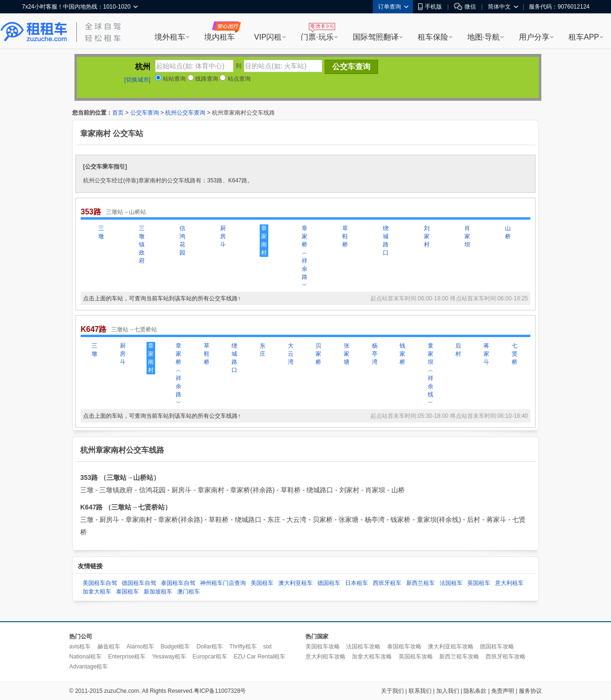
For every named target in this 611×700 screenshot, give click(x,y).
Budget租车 (175, 647)
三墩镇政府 (142, 244)
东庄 (263, 350)
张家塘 (347, 354)
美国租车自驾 (100, 583)
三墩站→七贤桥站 (134, 329)
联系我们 (420, 691)
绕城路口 (386, 240)
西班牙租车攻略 (506, 657)
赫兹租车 (109, 647)
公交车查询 (145, 113)
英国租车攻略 (416, 657)
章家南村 (264, 240)
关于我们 (392, 691)
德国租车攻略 (497, 647)
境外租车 (170, 37)
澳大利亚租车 (295, 583)
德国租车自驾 (139, 583)
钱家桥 (402, 354)
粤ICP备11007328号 (220, 691)
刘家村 (427, 236)
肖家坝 (467, 236)
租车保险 (433, 37)
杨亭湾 (375, 354)
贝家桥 (318, 354)
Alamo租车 (140, 647)
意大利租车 (509, 583)
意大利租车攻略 (326, 657)
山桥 (508, 232)
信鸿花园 (182, 240)
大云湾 (291, 354)
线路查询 (203, 79)
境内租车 (220, 37)
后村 (458, 350)
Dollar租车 (210, 647)
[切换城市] (137, 80)
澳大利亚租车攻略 (451, 647)
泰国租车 (127, 592)
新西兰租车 (421, 583)
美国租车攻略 (323, 647)
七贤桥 (515, 354)
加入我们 (448, 691)
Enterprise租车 (127, 657)
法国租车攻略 (363, 647)
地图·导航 (484, 37)
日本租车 (357, 583)
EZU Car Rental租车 (259, 657)
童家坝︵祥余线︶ (431, 374)
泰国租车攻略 (404, 647)
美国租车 (262, 583)
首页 (118, 113)
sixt (267, 647)
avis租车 (80, 647)
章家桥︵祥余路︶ (305, 257)
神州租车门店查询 (223, 583)
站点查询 (235, 79)
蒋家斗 (486, 354)
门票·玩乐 (317, 37)
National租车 (85, 657)
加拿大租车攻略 (372, 657)
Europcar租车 (210, 657)
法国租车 (451, 583)
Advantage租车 (89, 667)
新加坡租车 (158, 592)
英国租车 (479, 583)
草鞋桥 (345, 236)
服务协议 (530, 691)
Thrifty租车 (243, 647)
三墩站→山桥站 (126, 212)
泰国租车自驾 (178, 583)
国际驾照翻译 (376, 37)
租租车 (34, 32)
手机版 (430, 7)
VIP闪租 (268, 37)
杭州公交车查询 (185, 113)
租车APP (584, 37)
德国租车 (329, 583)
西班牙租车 (387, 583)
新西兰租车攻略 (459, 657)
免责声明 (503, 691)
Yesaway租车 (169, 657)
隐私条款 (475, 691)
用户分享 (534, 37)
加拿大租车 (97, 592)
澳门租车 (189, 592)
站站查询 (170, 79)
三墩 (101, 232)
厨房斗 (223, 236)
